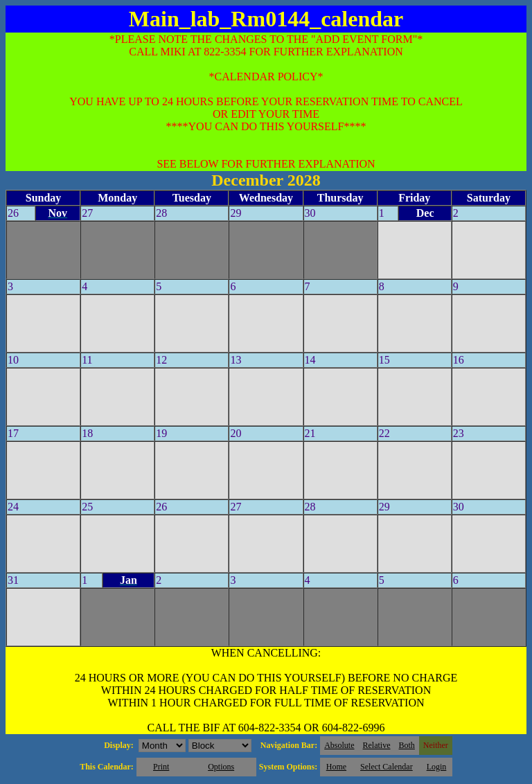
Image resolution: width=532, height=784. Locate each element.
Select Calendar (387, 767)
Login (437, 767)
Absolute (339, 745)
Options (221, 767)
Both (407, 745)
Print (161, 767)
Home (336, 767)
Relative (377, 745)
